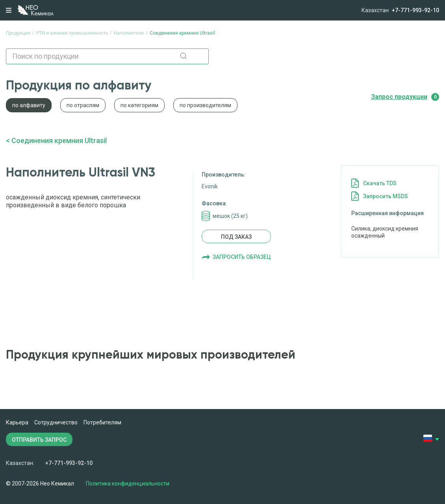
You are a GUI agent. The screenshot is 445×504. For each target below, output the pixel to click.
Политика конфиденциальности (128, 484)
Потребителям (102, 422)
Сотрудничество (56, 422)
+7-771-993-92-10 (415, 10)
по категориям (139, 105)
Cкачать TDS (380, 183)
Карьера (17, 422)
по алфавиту (29, 105)
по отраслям (83, 105)
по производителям (205, 105)
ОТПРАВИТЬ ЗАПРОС (39, 440)
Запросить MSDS (386, 196)
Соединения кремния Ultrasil (59, 140)
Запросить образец (242, 257)
